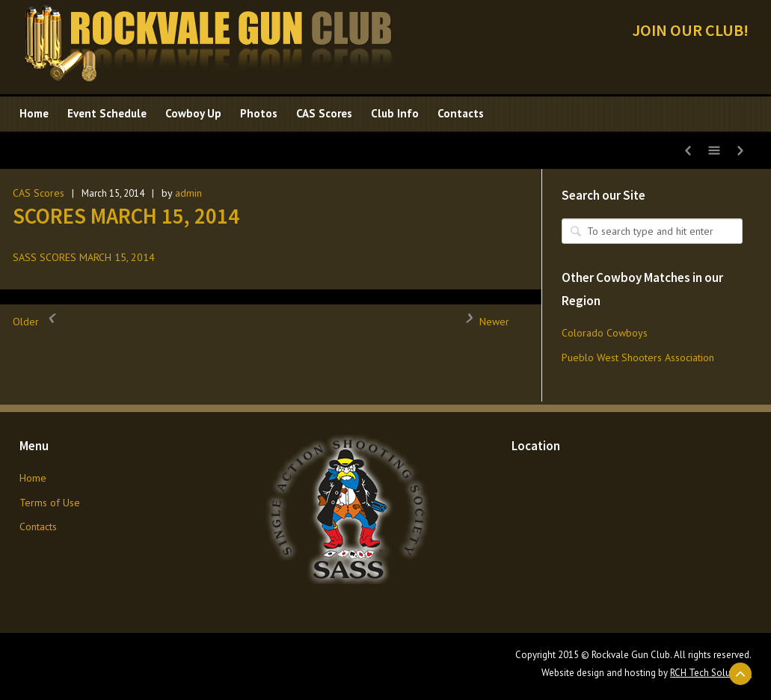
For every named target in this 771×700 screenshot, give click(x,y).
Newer (483, 322)
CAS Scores (39, 193)
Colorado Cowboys (605, 333)
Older (37, 322)
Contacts (38, 526)
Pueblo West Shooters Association (638, 357)
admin (188, 193)
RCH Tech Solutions (711, 673)
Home (33, 478)
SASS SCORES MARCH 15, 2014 (84, 257)
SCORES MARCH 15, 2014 (126, 216)
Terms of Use (50, 503)
